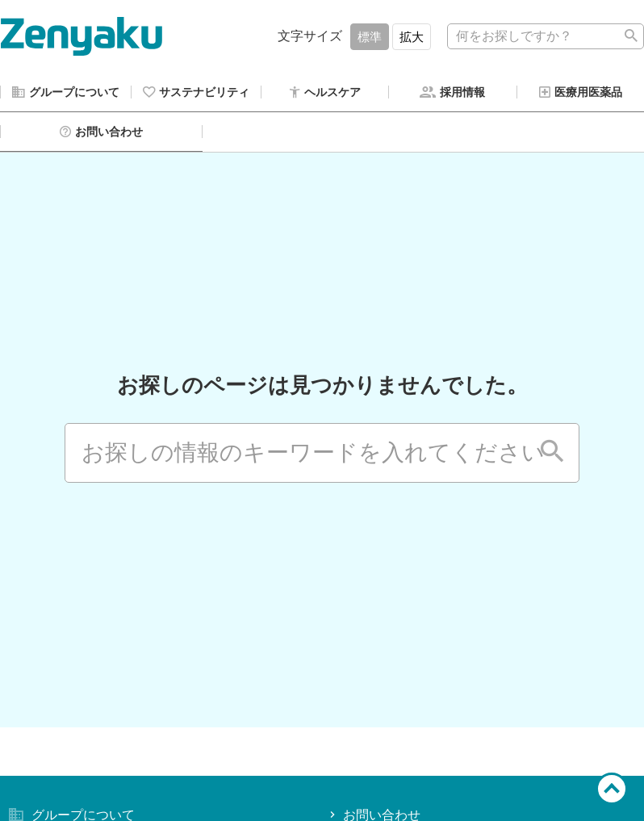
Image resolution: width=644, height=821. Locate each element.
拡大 (412, 37)
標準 (370, 37)
